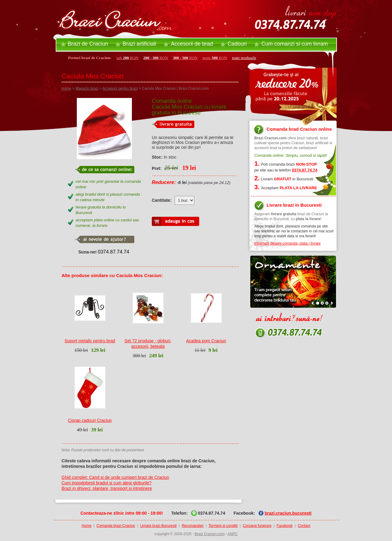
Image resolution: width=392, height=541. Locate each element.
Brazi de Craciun (88, 44)
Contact (304, 526)
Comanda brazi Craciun (116, 526)
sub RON (127, 58)
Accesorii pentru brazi (120, 88)
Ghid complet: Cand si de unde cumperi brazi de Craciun (115, 477)
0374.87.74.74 (114, 252)
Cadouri (237, 44)
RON (156, 58)
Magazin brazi (87, 88)
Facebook (285, 526)
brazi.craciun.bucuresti (288, 513)
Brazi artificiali (140, 44)
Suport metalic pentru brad (90, 341)
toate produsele (244, 58)
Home (66, 88)
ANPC (232, 534)
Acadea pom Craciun (206, 341)
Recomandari (193, 526)
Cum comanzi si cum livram (295, 44)
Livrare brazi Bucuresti (158, 526)
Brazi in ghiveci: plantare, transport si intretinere (107, 488)
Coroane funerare (257, 526)
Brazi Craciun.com (210, 534)
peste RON (215, 58)
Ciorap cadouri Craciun (90, 420)
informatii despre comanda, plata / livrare (287, 243)
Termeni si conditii (223, 526)
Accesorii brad (192, 44)
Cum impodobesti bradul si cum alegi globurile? (106, 483)
